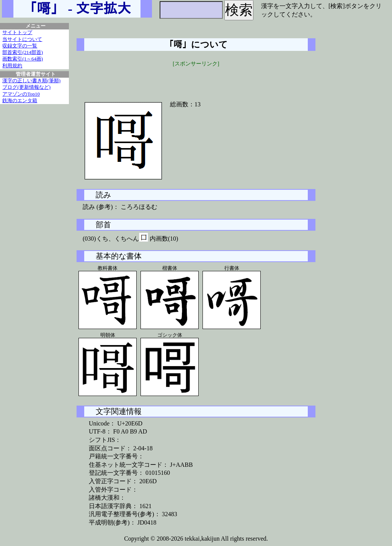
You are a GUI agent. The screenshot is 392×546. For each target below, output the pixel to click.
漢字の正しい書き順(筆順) (31, 81)
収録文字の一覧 (20, 46)
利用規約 (12, 66)
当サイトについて (22, 39)
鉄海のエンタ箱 (20, 101)
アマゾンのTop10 (21, 94)
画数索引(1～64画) (23, 59)
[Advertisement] (196, 79)
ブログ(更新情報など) (26, 87)
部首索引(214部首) (23, 52)
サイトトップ (17, 33)
